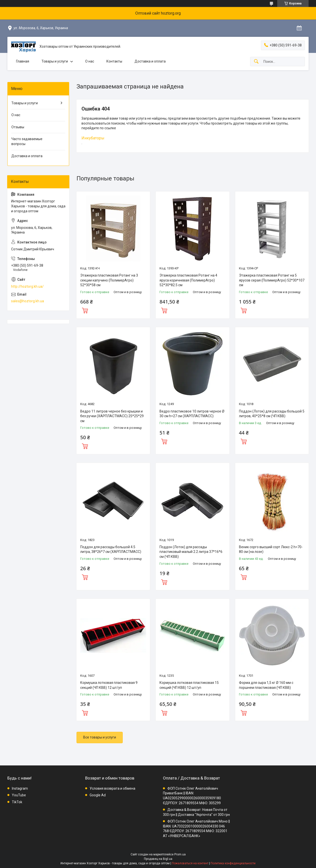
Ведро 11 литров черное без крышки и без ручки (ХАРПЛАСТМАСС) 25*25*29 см (112, 416)
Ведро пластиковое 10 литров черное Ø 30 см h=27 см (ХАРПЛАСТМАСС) (192, 414)
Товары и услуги (55, 61)
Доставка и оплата (150, 61)
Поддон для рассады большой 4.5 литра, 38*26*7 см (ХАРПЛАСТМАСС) (111, 549)
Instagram (20, 788)
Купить (85, 310)
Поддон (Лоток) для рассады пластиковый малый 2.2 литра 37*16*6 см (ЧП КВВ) (191, 552)
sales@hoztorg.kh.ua (28, 301)
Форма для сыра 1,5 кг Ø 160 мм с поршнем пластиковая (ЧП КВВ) (266, 685)
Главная (23, 61)
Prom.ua (180, 854)
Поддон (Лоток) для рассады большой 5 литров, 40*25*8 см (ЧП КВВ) (272, 414)
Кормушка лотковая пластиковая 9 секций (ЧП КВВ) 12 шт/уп (109, 685)
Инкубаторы (93, 138)
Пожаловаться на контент (190, 863)
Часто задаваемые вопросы (27, 141)
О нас (90, 61)
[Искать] (256, 62)
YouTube (19, 795)
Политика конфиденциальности (233, 863)
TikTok (17, 802)
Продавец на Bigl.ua (158, 859)
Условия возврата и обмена (112, 788)
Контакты (114, 61)
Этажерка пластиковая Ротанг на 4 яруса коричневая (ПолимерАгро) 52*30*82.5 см (188, 280)
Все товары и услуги (100, 737)
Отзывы (18, 127)
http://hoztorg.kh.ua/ (27, 286)
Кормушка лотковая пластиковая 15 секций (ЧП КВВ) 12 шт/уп (189, 685)
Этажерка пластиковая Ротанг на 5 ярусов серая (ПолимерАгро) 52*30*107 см (272, 280)
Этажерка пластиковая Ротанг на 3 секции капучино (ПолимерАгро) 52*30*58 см (109, 280)
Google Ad (98, 795)
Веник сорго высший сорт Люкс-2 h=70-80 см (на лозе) (271, 549)
